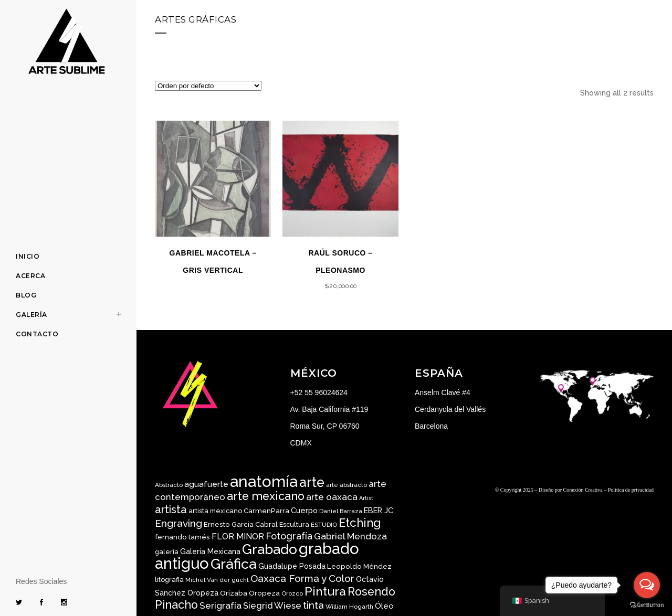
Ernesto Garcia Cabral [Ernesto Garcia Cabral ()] (241, 524)
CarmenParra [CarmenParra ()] (266, 511)
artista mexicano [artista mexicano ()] (215, 511)
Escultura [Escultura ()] (294, 524)
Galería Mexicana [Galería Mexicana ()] (210, 551)
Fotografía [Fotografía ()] (289, 536)
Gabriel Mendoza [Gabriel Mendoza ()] (350, 536)
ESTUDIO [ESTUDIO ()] (324, 525)
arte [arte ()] (312, 482)
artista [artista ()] (171, 509)
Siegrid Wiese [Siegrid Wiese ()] (272, 606)
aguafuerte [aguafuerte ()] (206, 484)
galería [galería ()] (167, 552)
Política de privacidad (631, 490)
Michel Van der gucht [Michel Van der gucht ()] (217, 580)
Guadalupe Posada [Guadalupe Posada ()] (292, 566)
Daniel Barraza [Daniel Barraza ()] (341, 511)
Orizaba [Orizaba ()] (234, 593)
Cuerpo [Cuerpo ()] (304, 510)
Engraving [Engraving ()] (178, 523)
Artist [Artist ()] (366, 498)
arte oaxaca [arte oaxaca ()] (332, 497)
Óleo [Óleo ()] (384, 606)
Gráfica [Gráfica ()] (234, 564)
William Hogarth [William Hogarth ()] (349, 607)
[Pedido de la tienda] (208, 86)
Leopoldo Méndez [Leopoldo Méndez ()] (359, 566)
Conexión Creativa (583, 490)
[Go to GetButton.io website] (647, 605)
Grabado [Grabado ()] (270, 549)
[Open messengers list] (647, 585)
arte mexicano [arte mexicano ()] (266, 496)
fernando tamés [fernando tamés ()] (182, 537)
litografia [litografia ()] (169, 580)
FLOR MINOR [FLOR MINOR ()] (238, 537)
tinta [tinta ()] (313, 605)
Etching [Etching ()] (360, 523)
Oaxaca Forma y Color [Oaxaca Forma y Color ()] (302, 578)
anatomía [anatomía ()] (264, 481)
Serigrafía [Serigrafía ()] (220, 606)
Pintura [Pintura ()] (325, 591)
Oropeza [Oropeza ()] (264, 593)
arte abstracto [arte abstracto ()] (346, 485)
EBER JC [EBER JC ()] (379, 510)
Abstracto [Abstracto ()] (169, 485)
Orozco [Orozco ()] (292, 593)
